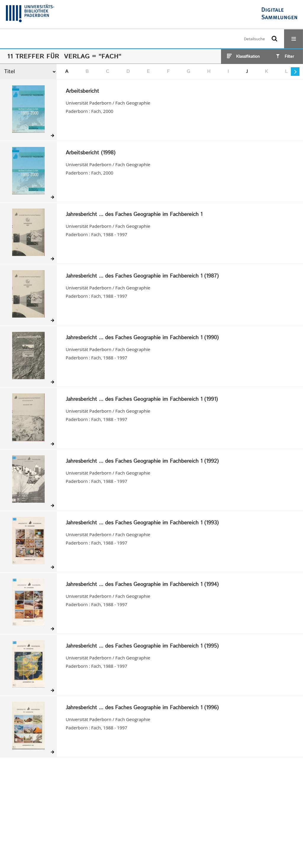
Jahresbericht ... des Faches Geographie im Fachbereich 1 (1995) (142, 646)
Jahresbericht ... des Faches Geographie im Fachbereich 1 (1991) (142, 400)
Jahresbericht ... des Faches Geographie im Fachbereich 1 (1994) (142, 585)
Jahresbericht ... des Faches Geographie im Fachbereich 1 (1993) (142, 523)
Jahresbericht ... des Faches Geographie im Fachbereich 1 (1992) (142, 462)
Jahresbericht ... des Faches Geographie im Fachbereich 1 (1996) (142, 708)
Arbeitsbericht (82, 92)
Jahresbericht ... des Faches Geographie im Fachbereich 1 (134, 215)
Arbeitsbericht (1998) (91, 153)
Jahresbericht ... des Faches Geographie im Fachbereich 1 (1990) (142, 338)
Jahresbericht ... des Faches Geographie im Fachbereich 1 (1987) (142, 276)
